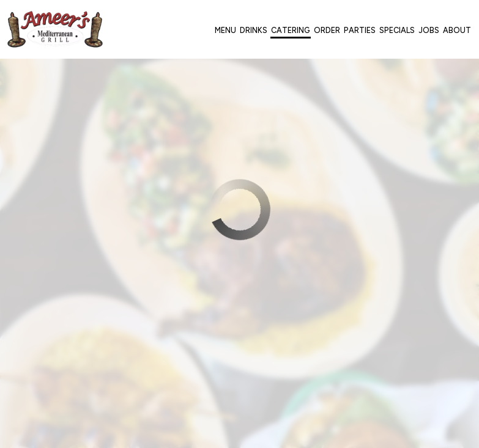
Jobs (429, 30)
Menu (225, 30)
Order (327, 30)
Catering (291, 30)
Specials (397, 30)
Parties (360, 30)
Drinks (254, 30)
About (457, 30)
